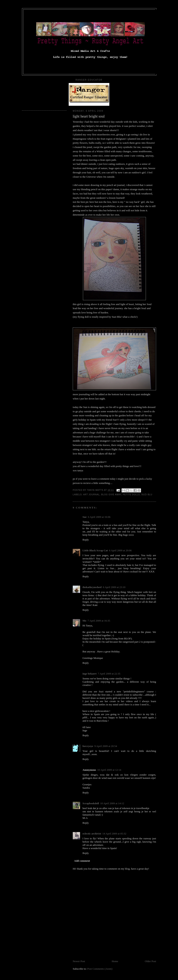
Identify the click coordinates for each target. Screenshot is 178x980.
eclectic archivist (92, 834)
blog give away (111, 495)
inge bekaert (90, 674)
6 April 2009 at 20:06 (120, 550)
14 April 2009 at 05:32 (114, 834)
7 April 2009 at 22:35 (109, 674)
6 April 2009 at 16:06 (99, 517)
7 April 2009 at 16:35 (99, 621)
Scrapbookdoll (91, 803)
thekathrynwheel (92, 587)
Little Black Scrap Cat (95, 550)
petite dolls (131, 495)
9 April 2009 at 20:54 (106, 746)
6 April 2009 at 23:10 (114, 587)
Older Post (150, 961)
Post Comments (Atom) (100, 969)
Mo (84, 621)
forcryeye (88, 746)
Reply (86, 540)
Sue (85, 517)
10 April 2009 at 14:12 (112, 803)
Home (115, 961)
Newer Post (79, 961)
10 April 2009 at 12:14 (109, 770)
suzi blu (147, 495)
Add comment (82, 861)
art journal (91, 495)
